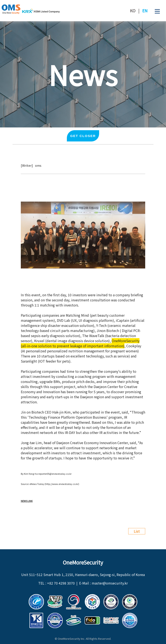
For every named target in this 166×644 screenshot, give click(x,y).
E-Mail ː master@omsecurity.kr (103, 583)
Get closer (83, 136)
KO (133, 11)
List (137, 531)
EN (145, 11)
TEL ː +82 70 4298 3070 (56, 583)
